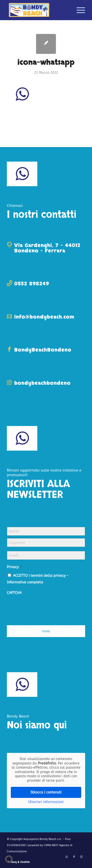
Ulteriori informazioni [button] (46, 802)
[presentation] (44, 608)
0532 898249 (32, 284)
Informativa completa (25, 582)
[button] (9, 859)
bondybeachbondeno (42, 383)
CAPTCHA (14, 593)
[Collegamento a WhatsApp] (67, 857)
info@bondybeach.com (44, 317)
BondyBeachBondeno (43, 350)
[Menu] (78, 10)
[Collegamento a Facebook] (74, 857)
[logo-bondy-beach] (38, 10)
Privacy (14, 567)
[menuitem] (78, 10)
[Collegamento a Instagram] (81, 857)
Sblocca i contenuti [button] (46, 792)
